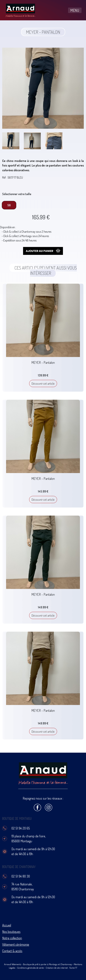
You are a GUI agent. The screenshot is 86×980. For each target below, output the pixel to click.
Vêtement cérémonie (16, 944)
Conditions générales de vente (30, 968)
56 (9, 205)
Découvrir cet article (43, 383)
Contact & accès (12, 951)
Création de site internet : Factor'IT (62, 968)
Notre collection (12, 938)
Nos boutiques (11, 932)
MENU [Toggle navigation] (75, 10)
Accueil (7, 925)
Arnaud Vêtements (13, 964)
